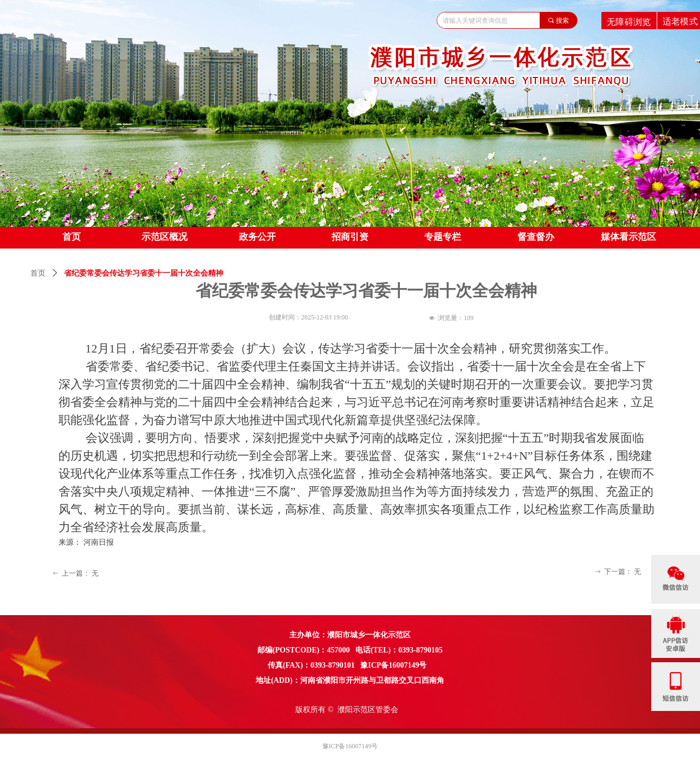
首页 (38, 273)
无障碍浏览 (629, 22)
